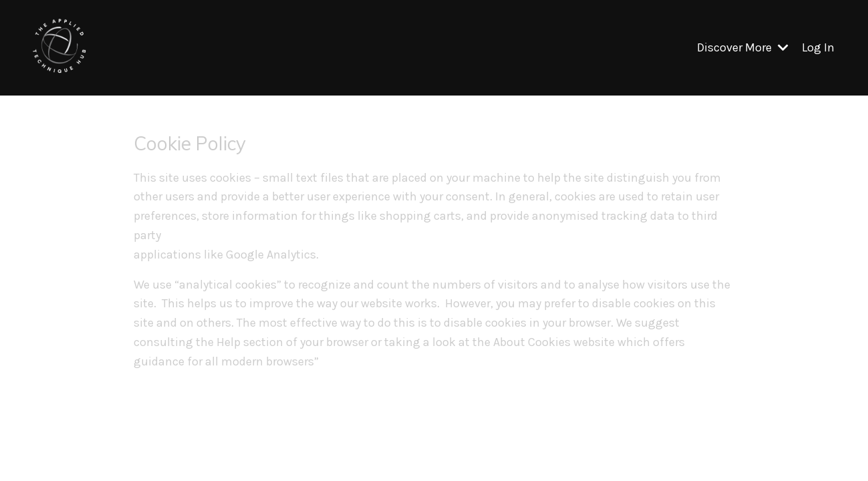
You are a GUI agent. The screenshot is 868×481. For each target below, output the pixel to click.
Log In (818, 47)
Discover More (743, 47)
